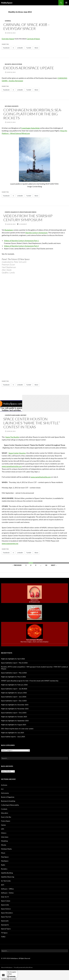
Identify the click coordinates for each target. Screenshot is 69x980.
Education (5, 813)
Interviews (5, 837)
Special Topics (6, 929)
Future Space (6, 821)
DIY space (8, 106)
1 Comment (23, 224)
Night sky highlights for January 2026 (14, 693)
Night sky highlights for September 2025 (15, 721)
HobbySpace (7, 3)
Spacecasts (5, 921)
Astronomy (5, 793)
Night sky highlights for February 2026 (14, 685)
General (8, 21)
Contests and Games (12, 415)
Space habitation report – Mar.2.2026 (14, 673)
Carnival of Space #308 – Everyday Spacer (27, 27)
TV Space (4, 933)
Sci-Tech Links (6, 881)
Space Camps (6, 901)
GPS (3, 829)
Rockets (8, 64)
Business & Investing (8, 801)
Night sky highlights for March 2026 (13, 677)
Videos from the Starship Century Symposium (28, 218)
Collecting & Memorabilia (10, 805)
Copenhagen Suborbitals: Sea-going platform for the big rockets (33, 114)
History (23, 415)
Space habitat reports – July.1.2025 (13, 737)
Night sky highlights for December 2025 (15, 705)
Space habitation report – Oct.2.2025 (14, 713)
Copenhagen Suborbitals (30, 128)
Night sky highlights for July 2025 (13, 733)
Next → (54, 565)
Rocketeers (9, 230)
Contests (4, 809)
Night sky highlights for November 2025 (15, 709)
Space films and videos (28, 212)
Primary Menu (66, 3)
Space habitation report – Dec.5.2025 (14, 701)
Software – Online (7, 893)
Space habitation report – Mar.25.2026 (14, 663)
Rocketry (4, 869)
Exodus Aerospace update (29, 68)
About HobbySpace (7, 967)
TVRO (3, 937)
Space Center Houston (17, 453)
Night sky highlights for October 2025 (14, 717)
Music (3, 853)
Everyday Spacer (8, 39)
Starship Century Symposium (36, 233)
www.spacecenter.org (10, 543)
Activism (4, 785)
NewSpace (5, 861)
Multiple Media (6, 849)
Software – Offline (7, 889)
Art (2, 789)
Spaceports (5, 925)
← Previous (17, 565)
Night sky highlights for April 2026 (13, 659)
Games (3, 825)
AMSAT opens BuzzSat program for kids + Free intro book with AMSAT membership (30, 681)
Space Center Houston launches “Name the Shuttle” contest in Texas (32, 423)
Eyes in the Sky (6, 817)
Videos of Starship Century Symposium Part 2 (21, 246)
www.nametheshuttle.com (12, 466)
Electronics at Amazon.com (34, 601)
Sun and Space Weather (35, 640)
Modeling (4, 841)
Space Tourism (6, 917)
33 (46, 565)
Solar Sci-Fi (15, 212)
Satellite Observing (8, 877)
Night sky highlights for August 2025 (14, 725)
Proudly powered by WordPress (23, 967)
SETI (3, 885)
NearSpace (5, 857)
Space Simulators (7, 913)
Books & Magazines (8, 797)
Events (7, 212)
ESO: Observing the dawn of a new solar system (17, 729)
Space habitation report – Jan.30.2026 (14, 689)
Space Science (6, 909)
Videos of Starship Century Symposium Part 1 (21, 241)
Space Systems (17, 64)
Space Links (5, 905)
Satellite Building (7, 873)
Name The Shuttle (12, 437)
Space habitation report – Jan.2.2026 (14, 697)
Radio (3, 865)
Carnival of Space (33, 39)
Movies (4, 845)
